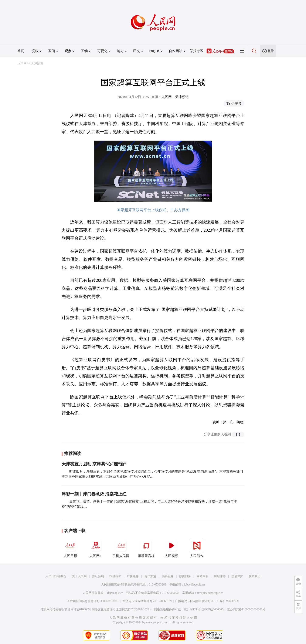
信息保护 (237, 576)
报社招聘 (98, 576)
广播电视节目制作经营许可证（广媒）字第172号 (207, 601)
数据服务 (185, 576)
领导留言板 (146, 548)
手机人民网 (121, 548)
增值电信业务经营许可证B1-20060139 (147, 601)
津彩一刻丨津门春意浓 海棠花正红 (94, 494)
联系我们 (255, 576)
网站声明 (203, 576)
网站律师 (220, 576)
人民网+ (96, 548)
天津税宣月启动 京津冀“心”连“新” (94, 464)
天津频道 (37, 63)
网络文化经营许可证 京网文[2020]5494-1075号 (122, 609)
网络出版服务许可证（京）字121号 (177, 609)
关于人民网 (79, 576)
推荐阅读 (73, 453)
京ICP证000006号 (214, 609)
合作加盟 (150, 576)
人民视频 (171, 548)
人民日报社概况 (56, 576)
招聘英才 (115, 576)
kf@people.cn (115, 593)
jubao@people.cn (194, 585)
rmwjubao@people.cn (210, 593)
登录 (271, 51)
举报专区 (197, 51)
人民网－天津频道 (175, 97)
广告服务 (133, 576)
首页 (21, 51)
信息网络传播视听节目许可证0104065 (65, 609)
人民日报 (70, 548)
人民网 (22, 63)
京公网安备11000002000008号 (246, 609)
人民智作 (197, 548)
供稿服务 (168, 576)
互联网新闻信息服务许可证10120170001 (93, 601)
